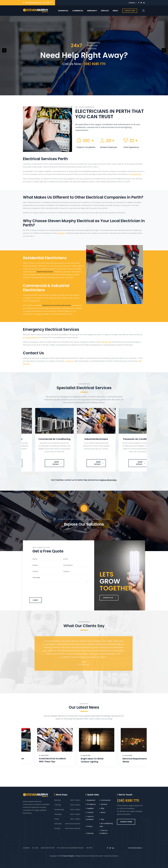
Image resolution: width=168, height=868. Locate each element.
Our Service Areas (137, 848)
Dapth (101, 856)
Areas (115, 11)
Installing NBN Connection (40, 759)
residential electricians (45, 272)
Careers (132, 3)
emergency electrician (31, 337)
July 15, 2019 (115, 755)
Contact (90, 812)
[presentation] (26, 473)
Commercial (78, 11)
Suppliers (90, 808)
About (103, 812)
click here (61, 233)
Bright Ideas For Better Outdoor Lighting (121, 760)
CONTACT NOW (130, 11)
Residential (63, 11)
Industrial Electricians (126, 439)
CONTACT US (109, 598)
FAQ (102, 819)
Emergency (92, 11)
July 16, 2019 (32, 755)
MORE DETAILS (45, 463)
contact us (69, 361)
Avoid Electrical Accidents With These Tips (82, 760)
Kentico (116, 856)
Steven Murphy (69, 856)
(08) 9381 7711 (47, 3)
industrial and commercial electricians (57, 305)
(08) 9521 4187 (136, 174)
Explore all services (108, 480)
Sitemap (90, 833)
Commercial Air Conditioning (84, 439)
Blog (102, 808)
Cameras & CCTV (42, 439)
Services (105, 11)
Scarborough (84, 664)
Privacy (90, 826)
